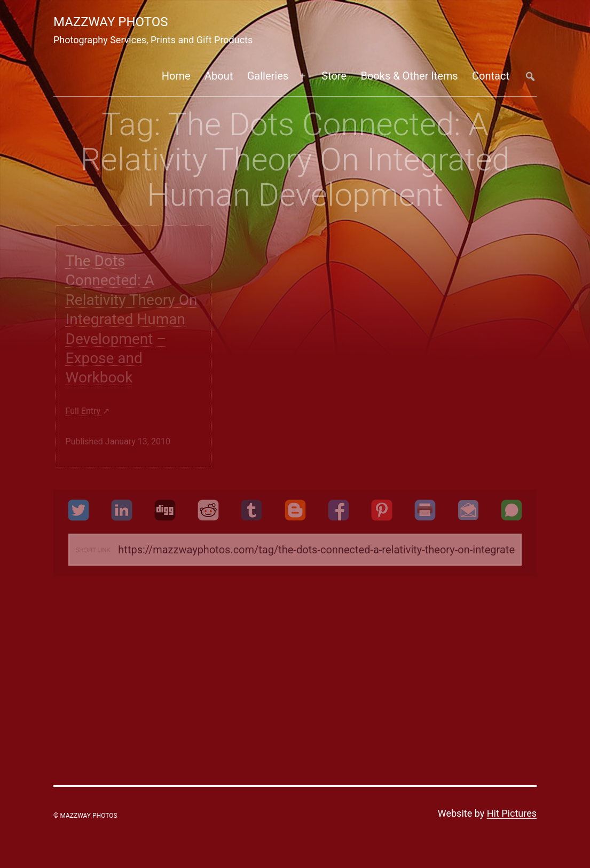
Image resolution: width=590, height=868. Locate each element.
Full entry (84, 411)
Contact (491, 76)
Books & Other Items (409, 76)
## (530, 76)
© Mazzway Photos (85, 816)
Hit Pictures (512, 813)
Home (176, 76)
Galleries (268, 76)
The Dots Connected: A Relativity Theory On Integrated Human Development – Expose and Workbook (132, 319)
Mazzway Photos (111, 22)
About (219, 76)
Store (334, 76)
